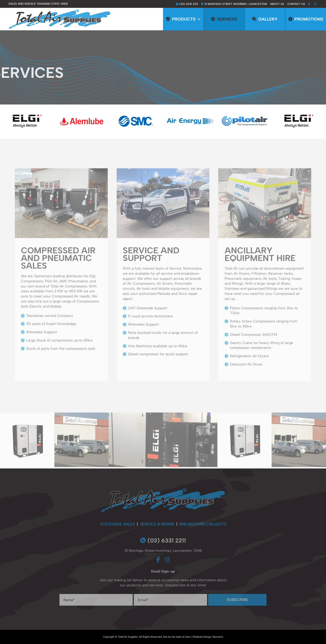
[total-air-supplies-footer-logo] (163, 490)
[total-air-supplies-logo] (59, 11)
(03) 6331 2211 (163, 540)
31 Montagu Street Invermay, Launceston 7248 (163, 551)
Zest (188, 637)
